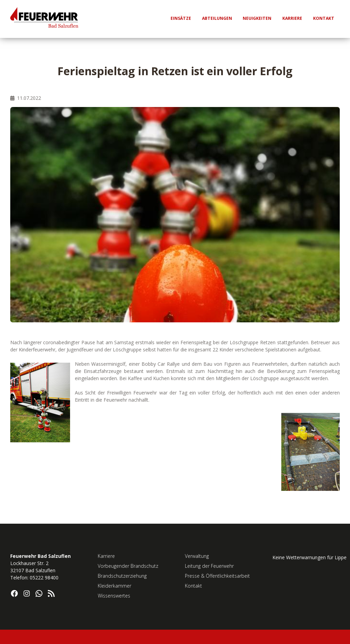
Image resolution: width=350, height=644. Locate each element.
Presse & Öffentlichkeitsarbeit (217, 576)
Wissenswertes (114, 596)
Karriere (106, 556)
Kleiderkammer (115, 586)
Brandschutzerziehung (122, 576)
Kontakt (193, 586)
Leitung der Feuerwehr (209, 566)
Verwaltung (197, 556)
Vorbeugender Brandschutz (128, 566)
